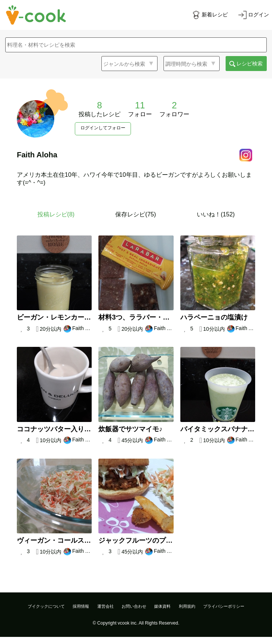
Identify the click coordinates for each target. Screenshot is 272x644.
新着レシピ (215, 15)
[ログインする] (254, 15)
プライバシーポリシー (224, 606)
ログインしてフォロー (103, 128)
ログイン (259, 15)
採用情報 (81, 606)
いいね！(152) (216, 214)
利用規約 (187, 606)
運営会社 (106, 606)
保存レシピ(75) (135, 214)
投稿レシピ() (56, 214)
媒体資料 (162, 606)
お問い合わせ (134, 606)
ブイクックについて (46, 606)
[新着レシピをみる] (210, 15)
